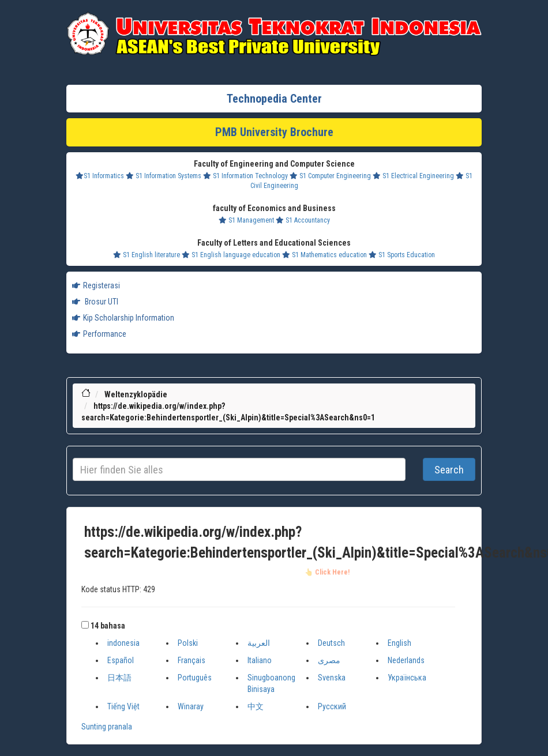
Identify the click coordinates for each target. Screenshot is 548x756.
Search (449, 470)
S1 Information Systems (164, 176)
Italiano (260, 660)
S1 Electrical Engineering (413, 176)
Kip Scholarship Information (123, 318)
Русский (332, 706)
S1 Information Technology (245, 176)
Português (195, 678)
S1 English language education (231, 255)
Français (192, 660)
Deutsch (331, 643)
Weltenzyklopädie (136, 394)
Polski (188, 643)
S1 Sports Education (402, 255)
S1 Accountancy (303, 220)
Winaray (191, 706)
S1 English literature (147, 255)
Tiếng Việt (123, 706)
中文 (256, 706)
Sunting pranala (107, 727)
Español (121, 660)
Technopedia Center (274, 99)
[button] (85, 625)
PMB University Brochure (274, 132)
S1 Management (246, 220)
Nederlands (406, 660)
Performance (99, 334)
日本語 (119, 678)
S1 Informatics (100, 176)
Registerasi (96, 285)
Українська (407, 678)
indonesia (123, 643)
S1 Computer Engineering (330, 176)
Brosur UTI (95, 302)
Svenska (332, 678)
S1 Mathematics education (324, 255)
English (399, 643)
